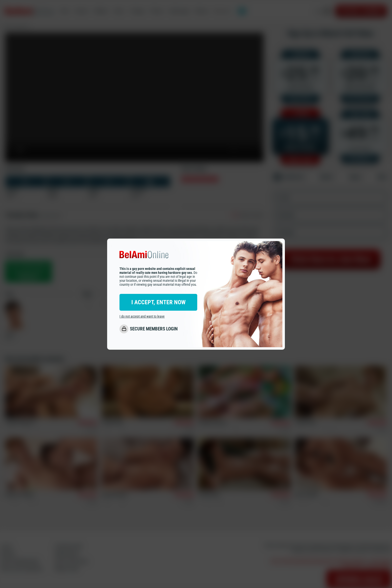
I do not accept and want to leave (142, 316)
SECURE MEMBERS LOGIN (154, 329)
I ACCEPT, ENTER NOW (158, 302)
